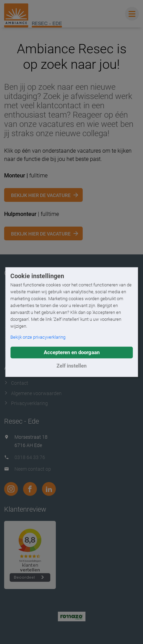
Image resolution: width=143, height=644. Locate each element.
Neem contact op (33, 469)
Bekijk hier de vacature (41, 195)
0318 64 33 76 (30, 457)
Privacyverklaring (26, 403)
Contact (16, 383)
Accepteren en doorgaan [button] (72, 352)
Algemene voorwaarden (33, 393)
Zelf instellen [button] (71, 366)
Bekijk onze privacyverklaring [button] (38, 337)
